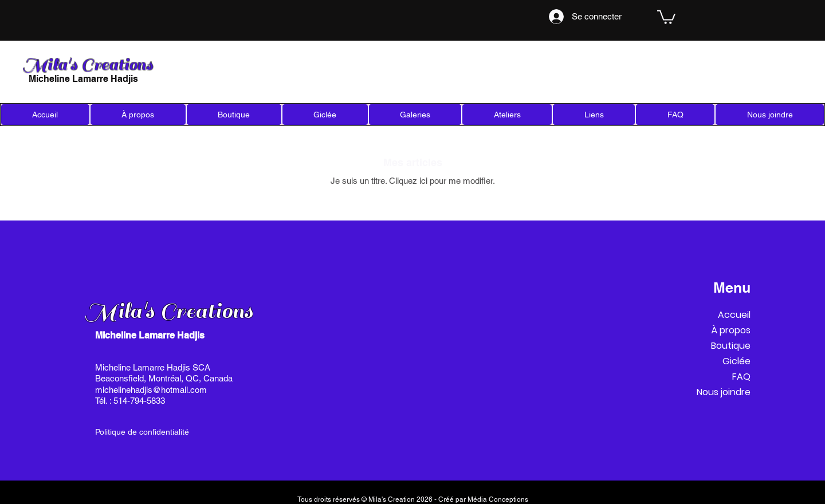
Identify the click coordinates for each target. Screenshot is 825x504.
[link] (666, 16)
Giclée (736, 361)
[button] (325, 115)
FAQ (741, 377)
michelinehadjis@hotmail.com (151, 390)
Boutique (731, 346)
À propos (731, 330)
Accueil (734, 315)
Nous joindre (724, 392)
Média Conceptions (498, 499)
